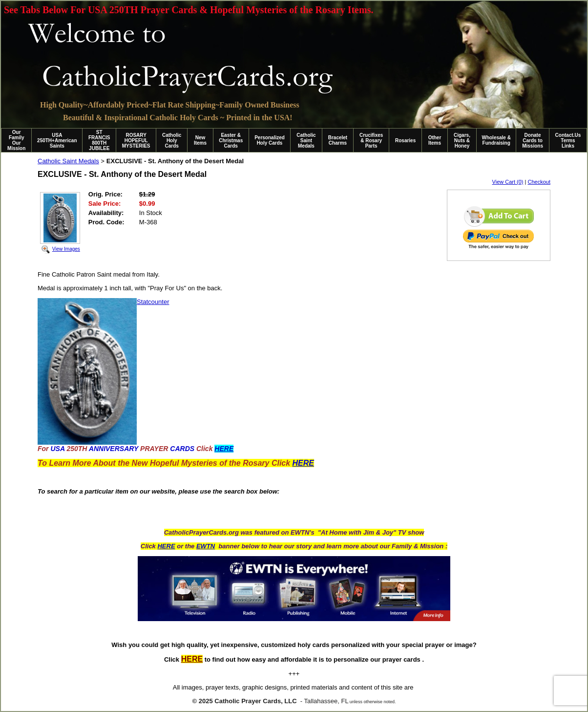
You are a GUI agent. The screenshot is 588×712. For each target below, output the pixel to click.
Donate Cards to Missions (533, 140)
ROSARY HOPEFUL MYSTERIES (136, 140)
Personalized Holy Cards (270, 140)
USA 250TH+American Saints (57, 140)
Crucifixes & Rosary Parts (371, 140)
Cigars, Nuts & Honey (462, 140)
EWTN (206, 546)
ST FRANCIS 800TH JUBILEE (99, 140)
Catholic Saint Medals (306, 140)
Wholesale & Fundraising (496, 140)
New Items (200, 140)
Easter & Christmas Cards (231, 140)
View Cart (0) (508, 182)
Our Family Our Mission (16, 140)
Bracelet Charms (338, 140)
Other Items (435, 140)
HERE (166, 546)
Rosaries (405, 140)
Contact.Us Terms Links (568, 140)
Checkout (539, 182)
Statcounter (153, 302)
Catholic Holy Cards (172, 140)
